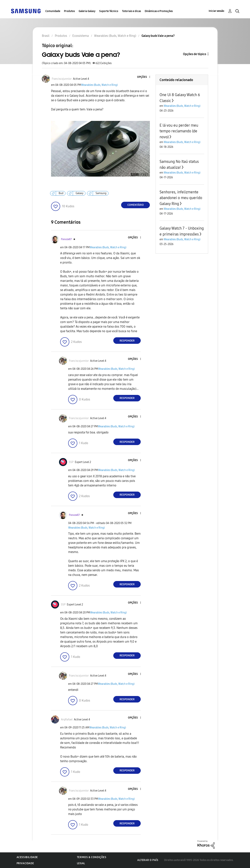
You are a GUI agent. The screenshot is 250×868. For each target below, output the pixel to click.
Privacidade (25, 863)
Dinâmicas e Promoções (159, 11)
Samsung (101, 193)
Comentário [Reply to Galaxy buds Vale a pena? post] (136, 205)
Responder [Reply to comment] (127, 341)
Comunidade (53, 11)
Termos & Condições (92, 857)
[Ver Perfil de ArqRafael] (67, 720)
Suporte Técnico (109, 11)
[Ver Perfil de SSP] (71, 462)
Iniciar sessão (216, 11)
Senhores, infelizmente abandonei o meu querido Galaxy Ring (181, 198)
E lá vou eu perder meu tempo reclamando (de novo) (179, 131)
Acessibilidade (27, 857)
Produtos (69, 11)
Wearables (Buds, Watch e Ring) (99, 85)
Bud (61, 193)
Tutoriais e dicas (131, 11)
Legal (81, 863)
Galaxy (79, 193)
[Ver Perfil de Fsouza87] (66, 239)
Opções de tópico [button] (195, 54)
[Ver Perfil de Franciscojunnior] (62, 79)
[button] (143, 77)
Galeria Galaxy (87, 11)
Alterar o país (148, 860)
